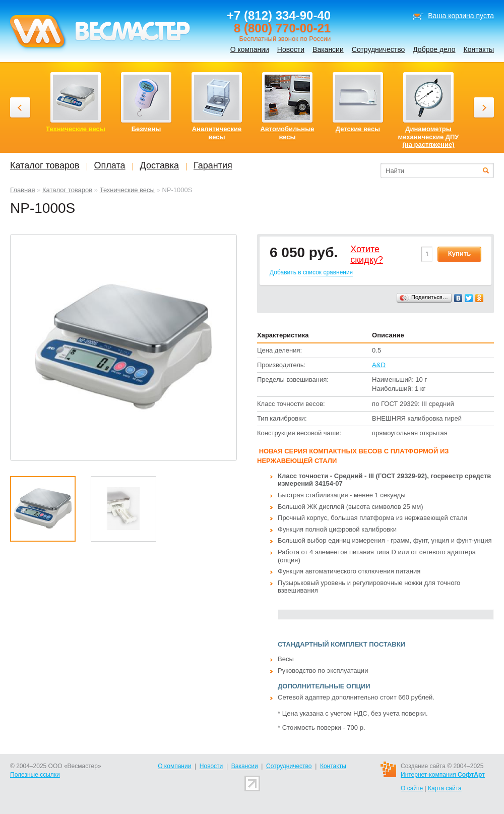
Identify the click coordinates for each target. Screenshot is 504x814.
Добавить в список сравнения (311, 272)
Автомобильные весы (287, 133)
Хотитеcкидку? (367, 255)
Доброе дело (434, 49)
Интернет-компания (443, 775)
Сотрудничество (378, 49)
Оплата (110, 165)
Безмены (146, 129)
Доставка (160, 165)
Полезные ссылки (35, 775)
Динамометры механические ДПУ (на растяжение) (429, 137)
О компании (250, 49)
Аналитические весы (217, 133)
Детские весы (358, 129)
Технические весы (127, 190)
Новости (291, 49)
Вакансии (328, 49)
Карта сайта (445, 788)
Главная (22, 190)
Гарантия (213, 165)
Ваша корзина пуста (461, 16)
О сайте (412, 788)
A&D (379, 365)
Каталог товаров (67, 190)
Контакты (479, 49)
